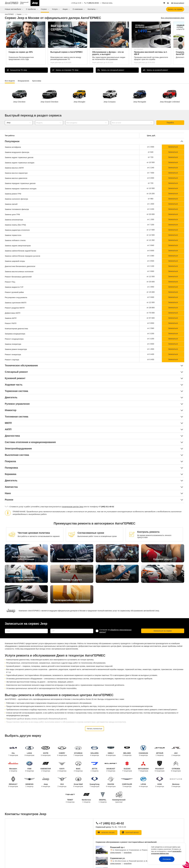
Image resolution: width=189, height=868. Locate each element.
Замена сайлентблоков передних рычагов (22, 256)
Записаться (173, 147)
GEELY (111, 751)
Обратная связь (107, 3)
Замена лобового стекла (15, 240)
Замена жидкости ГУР (14, 287)
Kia (13, 751)
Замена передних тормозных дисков (20, 183)
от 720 (151, 157)
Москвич (13, 766)
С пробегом (31, 9)
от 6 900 (151, 178)
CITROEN (176, 766)
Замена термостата (13, 235)
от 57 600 (151, 318)
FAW (29, 766)
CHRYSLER (127, 782)
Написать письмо (108, 833)
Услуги (55, 9)
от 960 (151, 199)
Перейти (170, 123)
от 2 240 (151, 168)
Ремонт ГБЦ (10, 282)
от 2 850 (151, 287)
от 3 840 (151, 245)
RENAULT (13, 782)
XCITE (46, 751)
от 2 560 (151, 328)
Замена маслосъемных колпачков (19, 271)
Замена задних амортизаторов (18, 246)
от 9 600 (151, 250)
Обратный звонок (132, 833)
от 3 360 (151, 256)
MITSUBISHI (143, 766)
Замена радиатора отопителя (17, 230)
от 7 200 (151, 225)
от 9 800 (151, 323)
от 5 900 (151, 297)
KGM (160, 782)
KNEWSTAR (46, 766)
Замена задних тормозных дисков (19, 157)
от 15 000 (151, 292)
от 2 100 (151, 266)
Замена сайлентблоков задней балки (20, 251)
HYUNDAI (78, 751)
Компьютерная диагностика (16, 328)
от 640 (151, 152)
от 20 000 (151, 214)
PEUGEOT (160, 766)
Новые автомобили (13, 9)
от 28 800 (151, 308)
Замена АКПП (11, 318)
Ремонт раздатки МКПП (15, 308)
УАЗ (62, 782)
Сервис (44, 9)
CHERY (62, 751)
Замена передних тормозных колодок (21, 189)
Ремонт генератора (13, 354)
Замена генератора (13, 344)
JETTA (95, 766)
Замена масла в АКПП (14, 168)
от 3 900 (151, 271)
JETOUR (160, 751)
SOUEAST (111, 766)
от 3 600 (151, 344)
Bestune (176, 782)
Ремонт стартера (12, 360)
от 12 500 (151, 235)
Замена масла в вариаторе (16, 173)
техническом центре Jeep (73, 507)
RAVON (111, 782)
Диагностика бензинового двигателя (20, 266)
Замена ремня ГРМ (13, 194)
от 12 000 (151, 302)
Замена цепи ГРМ (12, 214)
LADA (29, 751)
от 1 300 (151, 219)
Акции (65, 9)
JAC (176, 751)
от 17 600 (151, 230)
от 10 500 (151, 162)
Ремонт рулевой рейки (14, 292)
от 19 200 (151, 193)
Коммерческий (119, 799)
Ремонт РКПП (11, 323)
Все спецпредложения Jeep (173, 18)
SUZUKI (127, 766)
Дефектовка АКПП (13, 313)
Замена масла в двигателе (16, 178)
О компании (78, 9)
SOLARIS (95, 751)
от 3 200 (151, 209)
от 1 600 (151, 204)
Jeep (46, 782)
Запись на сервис (175, 9)
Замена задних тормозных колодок (20, 163)
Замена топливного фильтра (17, 209)
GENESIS (29, 782)
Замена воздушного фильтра (17, 152)
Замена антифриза (13, 147)
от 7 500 (151, 173)
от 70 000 (151, 313)
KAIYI (62, 766)
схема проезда (116, 853)
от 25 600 (151, 282)
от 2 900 (151, 147)
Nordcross (86, 798)
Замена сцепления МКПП (16, 303)
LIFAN (143, 782)
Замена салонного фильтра (16, 199)
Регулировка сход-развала (16, 297)
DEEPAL (103, 798)
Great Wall (78, 782)
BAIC (78, 766)
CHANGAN (143, 751)
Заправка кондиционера (15, 334)
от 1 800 (151, 349)
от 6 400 (151, 354)
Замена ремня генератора (16, 349)
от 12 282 (151, 240)
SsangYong (95, 782)
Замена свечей (11, 204)
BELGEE (127, 751)
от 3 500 (151, 261)
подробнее (128, 853)
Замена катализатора (14, 220)
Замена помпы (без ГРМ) (15, 225)
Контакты (92, 9)
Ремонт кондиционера (14, 339)
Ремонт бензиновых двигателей (18, 277)
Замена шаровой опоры (15, 261)
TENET (70, 798)
